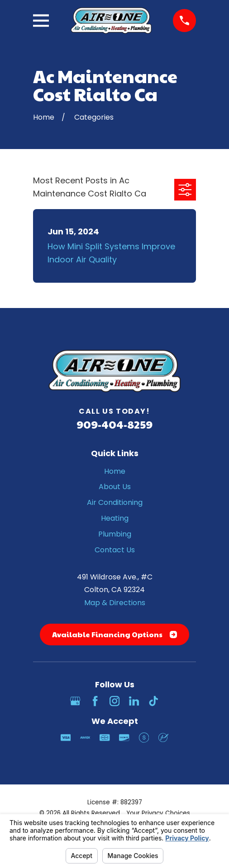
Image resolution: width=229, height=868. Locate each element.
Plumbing (115, 534)
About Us (115, 487)
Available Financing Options (114, 634)
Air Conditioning (115, 502)
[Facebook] (95, 701)
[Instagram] (114, 701)
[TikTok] (153, 701)
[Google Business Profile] (75, 701)
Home (115, 471)
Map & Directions (115, 603)
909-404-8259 (114, 424)
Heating (115, 518)
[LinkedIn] (134, 701)
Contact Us (115, 550)
